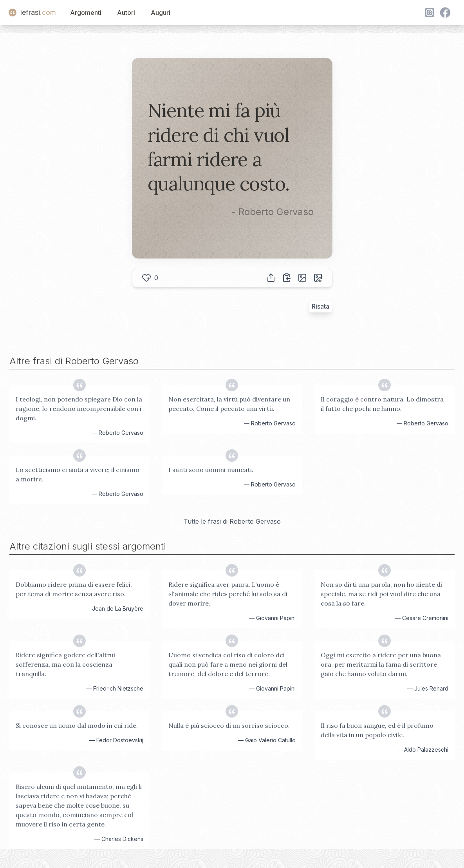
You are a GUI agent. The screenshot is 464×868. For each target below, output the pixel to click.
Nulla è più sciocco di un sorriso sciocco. (229, 725)
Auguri (161, 13)
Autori (126, 13)
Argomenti (86, 13)
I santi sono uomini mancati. (211, 470)
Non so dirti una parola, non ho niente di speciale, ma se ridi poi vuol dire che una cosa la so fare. (381, 594)
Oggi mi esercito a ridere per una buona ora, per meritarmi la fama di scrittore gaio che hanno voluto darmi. (381, 664)
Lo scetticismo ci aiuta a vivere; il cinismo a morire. (78, 474)
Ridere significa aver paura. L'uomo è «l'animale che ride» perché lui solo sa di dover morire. (228, 594)
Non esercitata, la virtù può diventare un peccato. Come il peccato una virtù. (229, 404)
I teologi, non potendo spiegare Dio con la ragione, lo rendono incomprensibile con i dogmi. (79, 409)
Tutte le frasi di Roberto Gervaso (232, 521)
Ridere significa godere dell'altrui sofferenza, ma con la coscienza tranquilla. (65, 664)
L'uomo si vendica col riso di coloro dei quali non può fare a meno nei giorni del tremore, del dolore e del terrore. (228, 664)
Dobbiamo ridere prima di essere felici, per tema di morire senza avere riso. (74, 589)
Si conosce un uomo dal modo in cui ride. (77, 725)
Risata (320, 306)
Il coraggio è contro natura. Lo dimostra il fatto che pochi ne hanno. (382, 404)
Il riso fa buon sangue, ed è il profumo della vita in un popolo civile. (377, 730)
